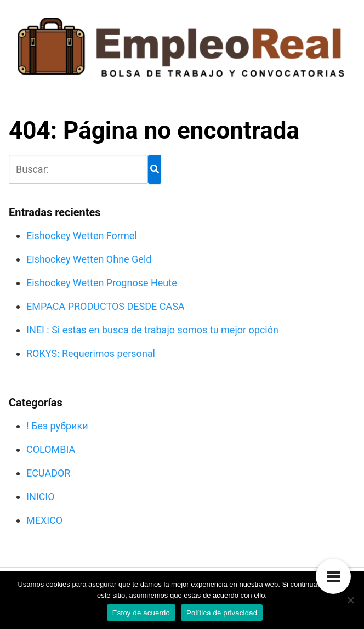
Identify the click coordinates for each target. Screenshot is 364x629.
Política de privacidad (222, 613)
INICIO (41, 497)
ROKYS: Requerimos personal (91, 353)
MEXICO (44, 520)
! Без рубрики (57, 426)
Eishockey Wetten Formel (82, 236)
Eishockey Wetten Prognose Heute (102, 283)
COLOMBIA (51, 449)
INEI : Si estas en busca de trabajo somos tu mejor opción (152, 330)
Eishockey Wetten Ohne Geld (89, 259)
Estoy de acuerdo (141, 613)
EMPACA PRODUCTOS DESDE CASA (106, 306)
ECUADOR (48, 473)
